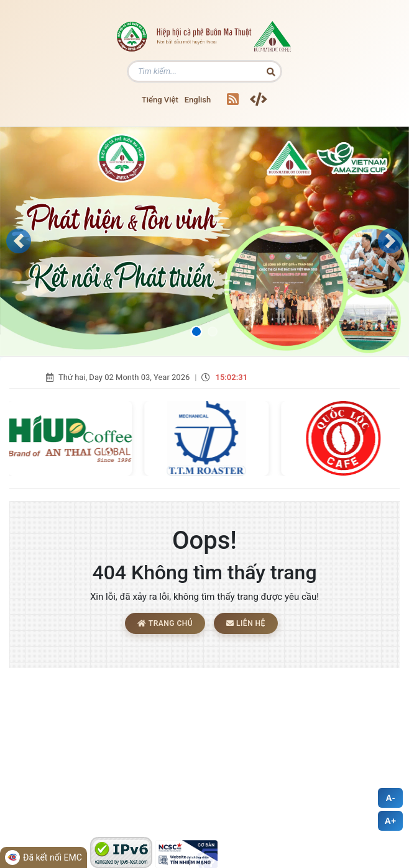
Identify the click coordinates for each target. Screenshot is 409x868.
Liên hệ (246, 623)
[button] (19, 241)
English (198, 100)
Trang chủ (165, 623)
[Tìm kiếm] (204, 71)
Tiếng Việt (160, 100)
